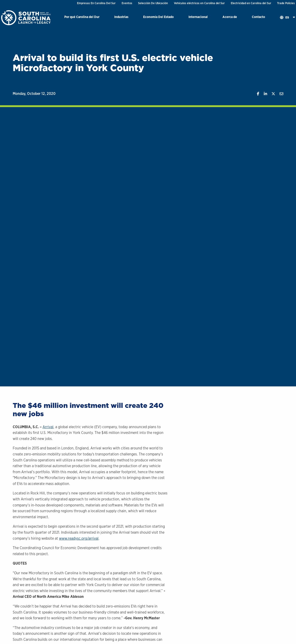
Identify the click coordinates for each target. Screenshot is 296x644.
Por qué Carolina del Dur (82, 17)
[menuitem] (82, 18)
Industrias (121, 17)
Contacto (258, 17)
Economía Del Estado (158, 17)
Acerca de (230, 17)
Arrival (48, 427)
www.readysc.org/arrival (79, 538)
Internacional (198, 17)
